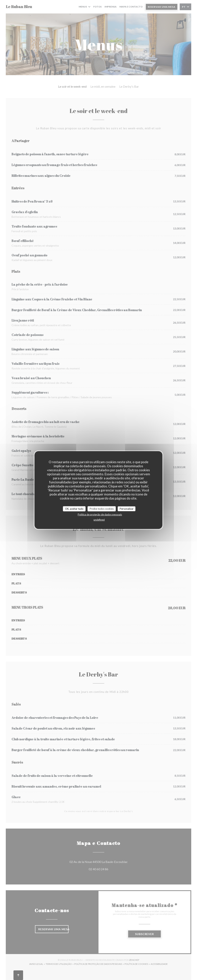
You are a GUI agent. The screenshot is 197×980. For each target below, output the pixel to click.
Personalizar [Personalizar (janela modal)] (127, 509)
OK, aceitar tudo (74, 509)
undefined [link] (99, 520)
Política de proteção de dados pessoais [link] (100, 515)
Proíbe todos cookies (102, 509)
